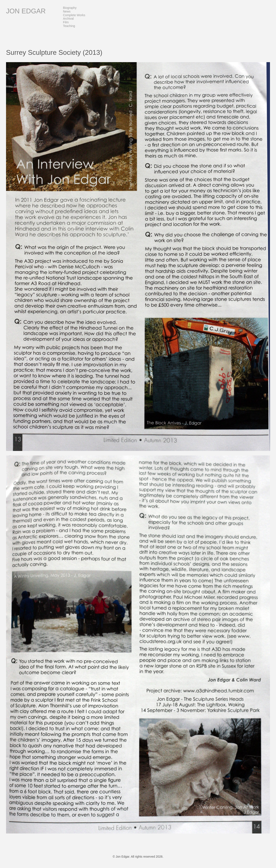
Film (66, 22)
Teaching (69, 26)
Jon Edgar (26, 11)
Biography (70, 8)
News (67, 11)
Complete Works (74, 15)
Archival (68, 19)
